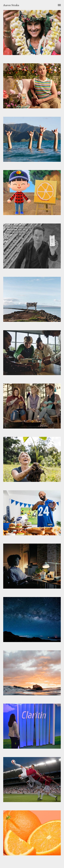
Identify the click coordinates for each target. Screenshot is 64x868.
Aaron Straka (11, 5)
